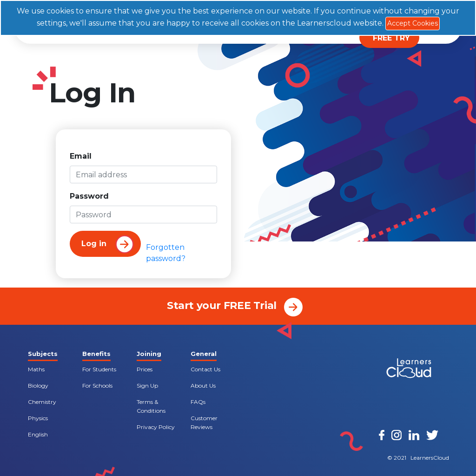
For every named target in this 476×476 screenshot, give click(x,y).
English (38, 434)
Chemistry (42, 402)
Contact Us (205, 369)
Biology (38, 385)
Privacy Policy (156, 427)
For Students (99, 369)
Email (81, 156)
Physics (38, 418)
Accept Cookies (413, 23)
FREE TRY (391, 38)
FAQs (198, 402)
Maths (36, 369)
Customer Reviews (204, 422)
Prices (145, 369)
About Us (203, 385)
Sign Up (147, 385)
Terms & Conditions (151, 406)
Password (89, 196)
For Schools (97, 385)
